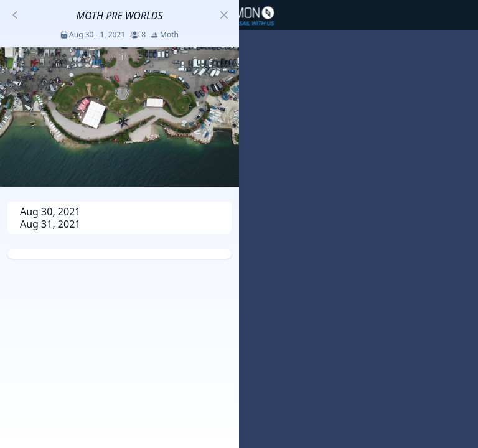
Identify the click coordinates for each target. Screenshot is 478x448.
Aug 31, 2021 (50, 224)
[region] (239, 224)
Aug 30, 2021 (50, 212)
